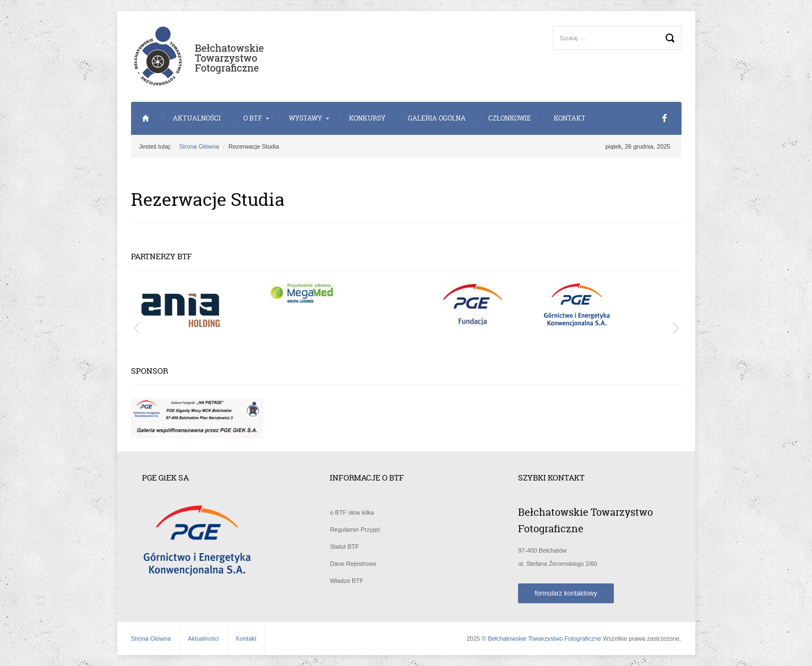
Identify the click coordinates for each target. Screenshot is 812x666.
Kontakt (570, 118)
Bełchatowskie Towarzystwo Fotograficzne (544, 638)
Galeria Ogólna (437, 118)
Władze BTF (347, 581)
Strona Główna (146, 118)
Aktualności (197, 118)
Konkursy (367, 118)
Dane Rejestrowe (353, 564)
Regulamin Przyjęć (355, 529)
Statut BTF (344, 547)
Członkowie (510, 118)
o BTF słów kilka (352, 512)
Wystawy (306, 118)
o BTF (253, 118)
